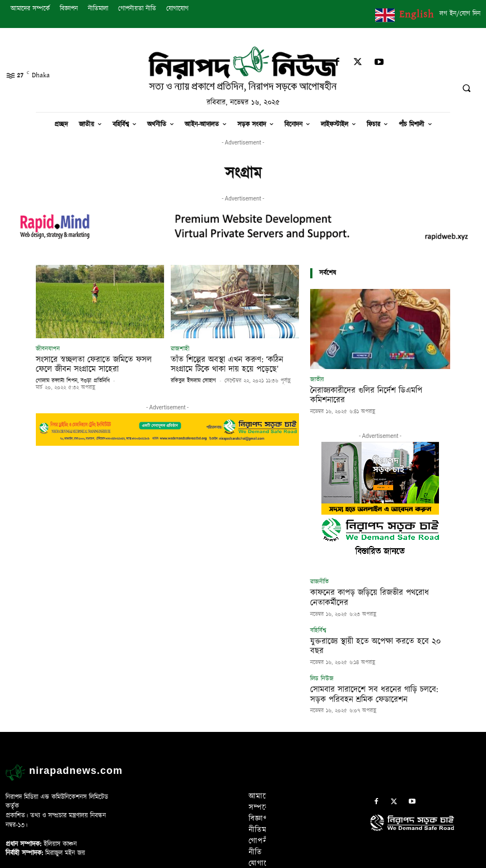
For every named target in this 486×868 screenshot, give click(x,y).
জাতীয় (317, 379)
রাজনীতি (319, 570)
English (417, 14)
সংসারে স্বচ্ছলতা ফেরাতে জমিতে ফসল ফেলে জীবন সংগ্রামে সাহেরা (96, 363)
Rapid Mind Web (300, 857)
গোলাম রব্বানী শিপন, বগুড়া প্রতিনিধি (73, 379)
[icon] (425, 793)
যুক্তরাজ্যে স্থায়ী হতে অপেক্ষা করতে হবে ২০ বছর (366, 616)
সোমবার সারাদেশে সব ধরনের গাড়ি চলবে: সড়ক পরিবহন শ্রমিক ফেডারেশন (376, 656)
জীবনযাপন (48, 349)
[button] (466, 88)
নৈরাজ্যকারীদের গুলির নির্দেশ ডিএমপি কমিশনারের (378, 390)
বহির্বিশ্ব (318, 606)
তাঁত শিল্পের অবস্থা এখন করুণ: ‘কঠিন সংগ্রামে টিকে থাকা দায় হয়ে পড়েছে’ (233, 363)
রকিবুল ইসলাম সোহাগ (193, 379)
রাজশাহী (180, 349)
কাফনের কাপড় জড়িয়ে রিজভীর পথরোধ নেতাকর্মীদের (371, 580)
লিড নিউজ (322, 643)
